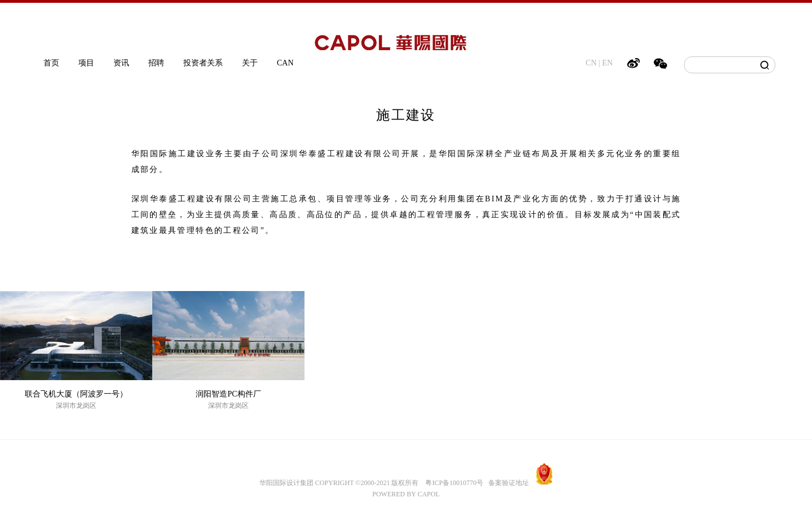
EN (608, 63)
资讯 (121, 63)
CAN (285, 63)
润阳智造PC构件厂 (228, 394)
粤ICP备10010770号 (454, 483)
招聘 (156, 63)
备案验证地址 (506, 483)
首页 (51, 63)
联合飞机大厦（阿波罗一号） (76, 394)
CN (591, 63)
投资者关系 (203, 63)
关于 (250, 63)
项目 (86, 63)
